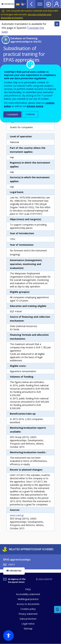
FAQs (28, 589)
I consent (12, 114)
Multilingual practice (28, 599)
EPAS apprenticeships (17, 560)
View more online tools (31, 4)
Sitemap (28, 629)
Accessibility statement (28, 594)
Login (48, 4)
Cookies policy (28, 609)
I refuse (30, 114)
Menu (40, 4)
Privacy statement (28, 614)
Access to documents (28, 604)
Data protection (28, 619)
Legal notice (28, 624)
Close (57, 24)
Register (57, 4)
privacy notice (35, 106)
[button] (8, 635)
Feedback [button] (58, 610)
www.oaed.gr (17, 515)
